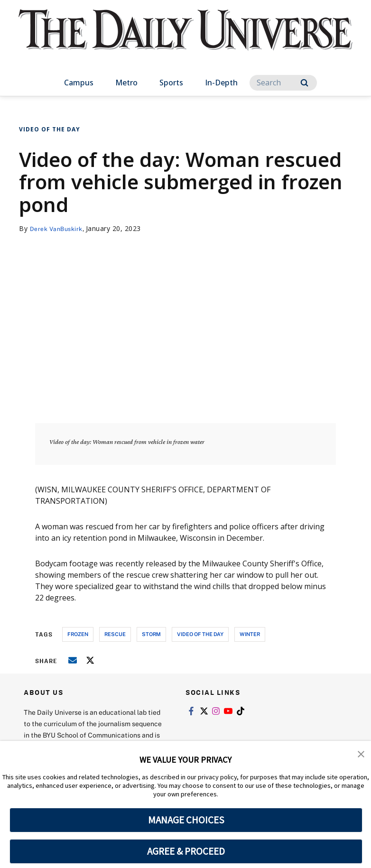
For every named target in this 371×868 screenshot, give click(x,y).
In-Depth (221, 83)
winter (250, 634)
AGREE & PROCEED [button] (186, 851)
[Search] (283, 83)
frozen (78, 634)
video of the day (200, 634)
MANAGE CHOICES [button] (186, 820)
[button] (362, 755)
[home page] (185, 38)
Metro (126, 83)
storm (151, 634)
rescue (115, 634)
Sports (171, 83)
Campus (79, 83)
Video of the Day (50, 129)
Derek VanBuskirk (60, 228)
